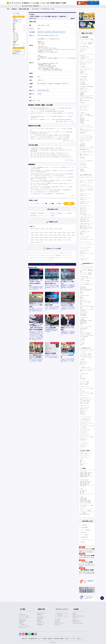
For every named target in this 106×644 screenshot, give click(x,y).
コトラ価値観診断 (59, 615)
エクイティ (61, 258)
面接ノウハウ (22, 619)
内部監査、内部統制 (84, 328)
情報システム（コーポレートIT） (86, 400)
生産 (82, 496)
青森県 (37, 233)
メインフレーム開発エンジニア (86, 420)
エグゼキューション (44, 255)
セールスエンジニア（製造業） (86, 511)
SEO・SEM (82, 413)
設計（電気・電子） (84, 490)
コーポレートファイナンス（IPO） (86, 62)
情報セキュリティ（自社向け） (86, 333)
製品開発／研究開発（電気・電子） (87, 473)
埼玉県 (42, 229)
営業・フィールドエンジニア (87, 509)
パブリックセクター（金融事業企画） (87, 43)
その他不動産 (82, 103)
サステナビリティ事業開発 (85, 281)
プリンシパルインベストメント (86, 68)
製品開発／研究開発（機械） (24, 9)
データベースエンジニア (85, 431)
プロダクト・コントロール (85, 291)
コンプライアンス (83, 332)
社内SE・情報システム (86, 398)
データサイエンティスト (85, 444)
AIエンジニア (82, 365)
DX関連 (83, 360)
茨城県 (64, 233)
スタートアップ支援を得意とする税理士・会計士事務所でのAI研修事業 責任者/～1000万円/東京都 (50, 135)
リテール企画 (82, 158)
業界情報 (21, 623)
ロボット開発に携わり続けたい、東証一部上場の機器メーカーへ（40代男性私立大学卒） (48, 194)
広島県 (65, 237)
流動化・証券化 (83, 64)
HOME (8, 9)
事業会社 (40, 94)
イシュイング (82, 164)
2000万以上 (15, 41)
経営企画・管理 (84, 374)
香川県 (37, 240)
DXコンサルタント (83, 214)
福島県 (60, 233)
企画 (81, 303)
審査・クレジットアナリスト (85, 141)
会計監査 (82, 293)
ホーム (21, 613)
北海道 (32, 233)
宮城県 (46, 233)
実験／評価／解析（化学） (85, 484)
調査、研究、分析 (85, 251)
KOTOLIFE (57, 620)
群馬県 (73, 233)
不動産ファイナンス (84, 88)
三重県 (69, 235)
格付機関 (82, 170)
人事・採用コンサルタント (85, 220)
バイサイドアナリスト (84, 81)
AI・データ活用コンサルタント (86, 215)
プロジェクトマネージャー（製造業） (87, 505)
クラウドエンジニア (84, 428)
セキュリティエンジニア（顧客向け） (87, 437)
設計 (82, 489)
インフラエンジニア (84, 433)
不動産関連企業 (33, 216)
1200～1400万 (16, 36)
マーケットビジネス (85, 125)
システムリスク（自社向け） (85, 334)
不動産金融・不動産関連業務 (87, 87)
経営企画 (82, 297)
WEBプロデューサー (84, 408)
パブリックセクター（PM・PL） (86, 355)
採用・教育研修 (83, 322)
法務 (81, 331)
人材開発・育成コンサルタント (86, 221)
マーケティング (83, 300)
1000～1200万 (16, 35)
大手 (39, 101)
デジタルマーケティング (85, 410)
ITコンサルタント (83, 208)
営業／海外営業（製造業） (85, 514)
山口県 (70, 237)
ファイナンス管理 (85, 283)
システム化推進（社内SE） (85, 401)
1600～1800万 (16, 39)
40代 (20, 22)
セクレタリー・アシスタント (85, 306)
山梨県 (32, 235)
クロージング (51, 260)
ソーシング (52, 255)
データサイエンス (85, 443)
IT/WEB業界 (40, 619)
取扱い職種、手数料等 (59, 639)
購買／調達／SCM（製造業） (85, 501)
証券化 (62, 253)
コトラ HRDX (58, 619)
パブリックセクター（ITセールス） (86, 357)
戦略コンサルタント (84, 196)
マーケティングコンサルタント (86, 247)
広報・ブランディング (84, 464)
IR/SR (81, 298)
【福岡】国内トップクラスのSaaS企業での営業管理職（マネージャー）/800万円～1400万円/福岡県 (50, 137)
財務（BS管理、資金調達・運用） (86, 289)
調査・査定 (82, 119)
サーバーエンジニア (84, 436)
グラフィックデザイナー (85, 455)
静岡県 (64, 235)
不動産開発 (82, 94)
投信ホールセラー (83, 79)
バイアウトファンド (55, 253)
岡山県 (61, 237)
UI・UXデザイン (83, 415)
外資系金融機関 (41, 213)
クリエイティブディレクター (85, 458)
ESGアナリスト (83, 50)
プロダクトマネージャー (85, 313)
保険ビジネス (84, 113)
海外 (42, 242)
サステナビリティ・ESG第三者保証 (87, 189)
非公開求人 (19, 20)
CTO (81, 376)
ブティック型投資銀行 (50, 213)
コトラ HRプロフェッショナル (61, 613)
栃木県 (69, 233)
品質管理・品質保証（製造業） (86, 502)
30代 (17, 22)
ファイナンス (68, 258)
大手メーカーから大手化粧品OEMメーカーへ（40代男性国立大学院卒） (44, 192)
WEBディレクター (83, 412)
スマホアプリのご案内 (24, 626)
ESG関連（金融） (85, 46)
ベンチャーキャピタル (84, 74)
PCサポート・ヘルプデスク (85, 402)
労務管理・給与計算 (84, 323)
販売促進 (82, 465)
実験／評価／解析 (85, 480)
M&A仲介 (82, 234)
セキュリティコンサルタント (85, 242)
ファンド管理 (82, 83)
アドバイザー (32, 258)
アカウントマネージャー (85, 392)
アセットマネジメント (84, 91)
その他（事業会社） (84, 315)
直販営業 (82, 122)
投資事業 (83, 66)
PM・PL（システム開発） (85, 383)
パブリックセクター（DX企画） (86, 354)
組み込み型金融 (83, 165)
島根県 (56, 237)
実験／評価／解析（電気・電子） (86, 482)
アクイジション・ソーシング (85, 89)
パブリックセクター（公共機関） (86, 274)
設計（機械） (82, 492)
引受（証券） (82, 157)
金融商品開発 (82, 133)
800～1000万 (15, 34)
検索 (69, 204)
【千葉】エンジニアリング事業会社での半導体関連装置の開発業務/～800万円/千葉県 (47, 111)
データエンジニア (83, 432)
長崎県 (55, 240)
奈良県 (41, 237)
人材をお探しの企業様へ (91, 1)
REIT (38, 258)
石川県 (50, 235)
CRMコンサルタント (84, 210)
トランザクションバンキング (85, 139)
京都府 (32, 237)
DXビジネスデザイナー (84, 363)
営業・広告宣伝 (84, 454)
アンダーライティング (66, 255)
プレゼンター (82, 82)
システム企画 (82, 379)
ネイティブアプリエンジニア (85, 430)
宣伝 (81, 463)
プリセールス (82, 391)
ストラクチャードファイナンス (86, 63)
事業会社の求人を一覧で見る (68, 141)
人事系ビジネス (84, 318)
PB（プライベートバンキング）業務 (87, 147)
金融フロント (84, 143)
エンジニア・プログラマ (86, 417)
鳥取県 (51, 237)
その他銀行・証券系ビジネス (87, 152)
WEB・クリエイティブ (86, 406)
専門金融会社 (60, 213)
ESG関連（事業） (85, 277)
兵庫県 (73, 235)
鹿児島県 (33, 242)
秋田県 (50, 233)
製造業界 (39, 620)
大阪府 (56, 229)
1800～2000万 (16, 40)
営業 (81, 460)
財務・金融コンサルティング (87, 224)
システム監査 (82, 329)
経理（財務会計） (83, 287)
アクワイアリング (83, 162)
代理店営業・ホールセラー (85, 121)
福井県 (55, 235)
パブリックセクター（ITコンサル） (86, 183)
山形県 (55, 233)
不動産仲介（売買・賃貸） (85, 100)
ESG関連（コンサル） (86, 185)
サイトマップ (73, 639)
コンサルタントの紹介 (24, 618)
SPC (56, 258)
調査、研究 (82, 252)
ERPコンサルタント (84, 209)
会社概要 (74, 613)
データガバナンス (83, 446)
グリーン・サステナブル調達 (85, 503)
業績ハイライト (76, 618)
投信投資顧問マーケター (85, 84)
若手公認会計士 (40, 622)
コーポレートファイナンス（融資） (87, 137)
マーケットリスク (83, 109)
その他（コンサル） (85, 258)
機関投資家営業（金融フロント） (86, 150)
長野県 (41, 235)
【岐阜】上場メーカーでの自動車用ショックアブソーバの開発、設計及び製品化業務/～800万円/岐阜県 (50, 120)
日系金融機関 (33, 213)
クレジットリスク (83, 108)
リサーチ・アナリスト (84, 132)
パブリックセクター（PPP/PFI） (86, 44)
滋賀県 (37, 237)
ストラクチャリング (34, 255)
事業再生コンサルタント (85, 204)
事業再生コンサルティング (87, 202)
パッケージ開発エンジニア (85, 419)
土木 (81, 102)
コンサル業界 (40, 616)
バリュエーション (68, 253)
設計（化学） (82, 493)
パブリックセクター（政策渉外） (86, 273)
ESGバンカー (83, 52)
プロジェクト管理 (85, 381)
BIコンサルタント (83, 211)
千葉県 (47, 229)
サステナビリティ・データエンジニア (87, 369)
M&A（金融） (83, 56)
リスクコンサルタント (84, 238)
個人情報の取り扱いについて (35, 639)
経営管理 (83, 339)
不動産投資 (58, 255)
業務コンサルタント (84, 200)
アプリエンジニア (83, 440)
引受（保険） (82, 118)
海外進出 (83, 343)
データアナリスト (83, 447)
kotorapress (57, 622)
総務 (81, 304)
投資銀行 (52, 258)
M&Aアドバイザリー (84, 233)
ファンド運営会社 (68, 213)
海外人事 (82, 324)
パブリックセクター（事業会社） (86, 269)
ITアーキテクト (83, 212)
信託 (81, 154)
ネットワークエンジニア (85, 434)
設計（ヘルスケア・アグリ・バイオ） (87, 494)
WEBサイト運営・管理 (84, 403)
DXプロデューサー (83, 361)
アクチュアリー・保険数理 (85, 114)
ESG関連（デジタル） (86, 367)
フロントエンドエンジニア (85, 421)
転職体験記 (22, 622)
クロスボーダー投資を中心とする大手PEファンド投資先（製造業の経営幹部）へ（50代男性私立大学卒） (51, 190)
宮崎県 (69, 240)
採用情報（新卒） (76, 622)
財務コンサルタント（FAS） (85, 225)
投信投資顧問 (84, 76)
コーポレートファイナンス (35, 253)
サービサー (82, 169)
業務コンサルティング (86, 198)
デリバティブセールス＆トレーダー (87, 131)
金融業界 (39, 615)
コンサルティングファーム (44, 216)
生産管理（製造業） (84, 498)
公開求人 (15, 20)
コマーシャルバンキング (86, 135)
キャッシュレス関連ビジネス (87, 161)
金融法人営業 (82, 145)
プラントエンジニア (84, 504)
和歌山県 (46, 237)
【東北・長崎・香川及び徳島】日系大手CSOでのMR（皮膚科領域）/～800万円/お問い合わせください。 (51, 155)
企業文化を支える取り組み (78, 616)
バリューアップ (46, 253)
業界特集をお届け (41, 613)
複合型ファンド (83, 72)
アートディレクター (84, 456)
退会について (80, 639)
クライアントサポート (84, 312)
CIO (81, 377)
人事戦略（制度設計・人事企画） (86, 321)
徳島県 (32, 240)
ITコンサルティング (85, 206)
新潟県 (37, 235)
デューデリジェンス (44, 258)
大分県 (64, 240)
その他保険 (82, 123)
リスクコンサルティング (86, 236)
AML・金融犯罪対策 (84, 337)
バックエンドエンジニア (85, 422)
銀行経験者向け (40, 625)
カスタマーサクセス (84, 396)
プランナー (82, 459)
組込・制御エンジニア (84, 439)
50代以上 (15, 23)
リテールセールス (83, 148)
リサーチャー (82, 256)
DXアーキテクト (83, 364)
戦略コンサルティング (86, 194)
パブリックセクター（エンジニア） (87, 356)
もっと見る (72, 196)
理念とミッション (76, 615)
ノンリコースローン (43, 260)
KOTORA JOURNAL (59, 623)
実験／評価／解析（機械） (85, 483)
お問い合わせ (25, 639)
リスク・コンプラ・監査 (86, 327)
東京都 (32, 229)
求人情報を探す (14, 9)
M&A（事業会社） (83, 314)
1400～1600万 (16, 37)
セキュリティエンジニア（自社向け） (87, 336)
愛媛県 (41, 240)
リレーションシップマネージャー (86, 138)
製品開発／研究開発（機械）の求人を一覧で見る (65, 121)
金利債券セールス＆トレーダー (86, 129)
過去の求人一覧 (23, 627)
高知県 (46, 240)
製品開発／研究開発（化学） (85, 475)
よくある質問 (22, 625)
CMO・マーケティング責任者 (85, 302)
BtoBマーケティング (84, 301)
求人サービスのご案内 (24, 616)
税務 (81, 292)
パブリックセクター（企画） (87, 268)
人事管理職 (82, 319)
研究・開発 (83, 471)
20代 (14, 22)
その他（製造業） (83, 507)
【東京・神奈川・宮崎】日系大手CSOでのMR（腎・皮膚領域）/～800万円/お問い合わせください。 (50, 153)
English (98, 1)
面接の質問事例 (23, 620)
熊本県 (60, 240)
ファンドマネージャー (84, 78)
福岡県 (61, 229)
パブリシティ (75, 619)
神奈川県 (37, 229)
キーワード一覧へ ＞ (52, 264)
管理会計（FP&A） (84, 288)
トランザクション (33, 260)
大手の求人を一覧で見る (69, 160)
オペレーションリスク (84, 110)
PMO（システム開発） (84, 384)
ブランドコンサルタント (85, 248)
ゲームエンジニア (83, 438)
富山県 (46, 235)
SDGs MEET (58, 625)
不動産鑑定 (82, 93)
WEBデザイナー (83, 411)
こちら (18, 53)
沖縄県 (38, 242)
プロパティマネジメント (85, 92)
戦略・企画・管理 (85, 295)
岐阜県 (60, 235)
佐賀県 (50, 240)
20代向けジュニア (41, 623)
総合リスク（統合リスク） (85, 107)
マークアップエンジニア (85, 407)
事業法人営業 (82, 146)
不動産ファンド (83, 73)
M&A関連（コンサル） (86, 231)
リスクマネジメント (85, 105)
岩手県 (41, 233)
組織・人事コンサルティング (87, 217)
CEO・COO (82, 341)
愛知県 (51, 229)
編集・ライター (83, 461)
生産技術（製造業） (84, 499)
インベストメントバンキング (87, 54)
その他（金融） (84, 167)
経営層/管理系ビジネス (42, 618)
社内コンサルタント (84, 378)
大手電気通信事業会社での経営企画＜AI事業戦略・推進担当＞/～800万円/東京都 (46, 148)
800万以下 (15, 33)
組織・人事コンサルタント (85, 219)
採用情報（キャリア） (77, 620)
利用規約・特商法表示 (48, 639)
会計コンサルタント (84, 227)
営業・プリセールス (85, 387)
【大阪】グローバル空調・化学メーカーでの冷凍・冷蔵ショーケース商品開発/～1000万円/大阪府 (49, 139)
